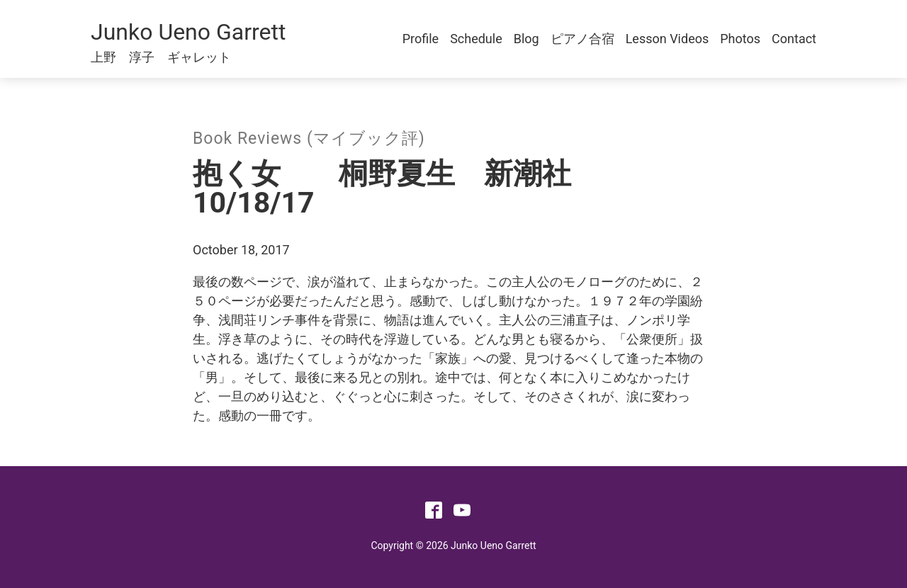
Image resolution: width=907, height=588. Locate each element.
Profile (421, 39)
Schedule (476, 39)
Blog (526, 39)
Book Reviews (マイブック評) (309, 138)
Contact (794, 39)
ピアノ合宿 (582, 39)
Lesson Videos (667, 39)
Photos (740, 39)
